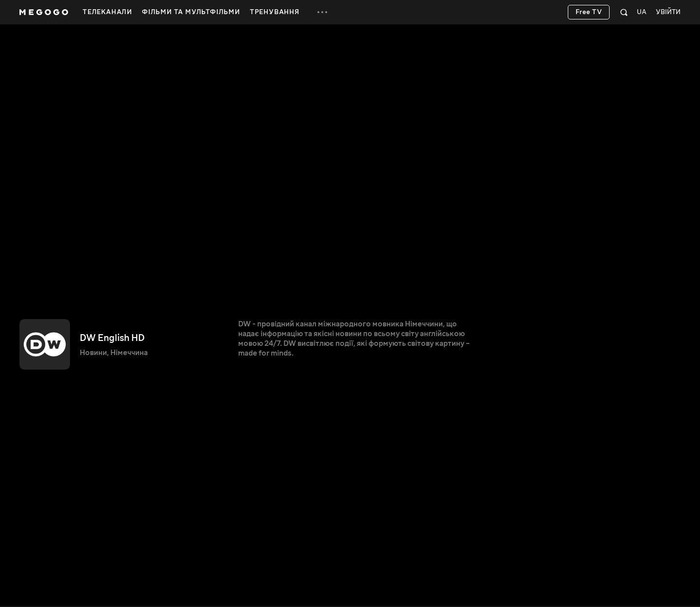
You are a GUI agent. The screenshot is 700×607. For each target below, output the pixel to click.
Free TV (589, 12)
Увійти (668, 12)
